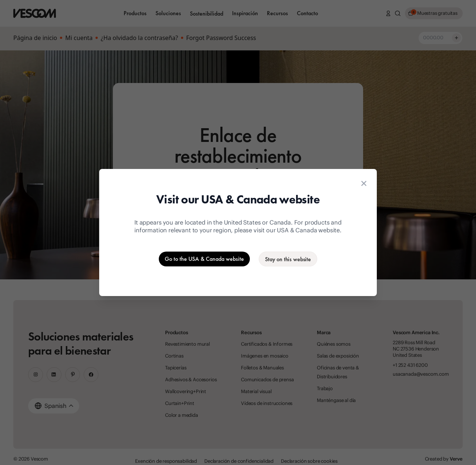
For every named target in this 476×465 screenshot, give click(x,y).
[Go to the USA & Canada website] (204, 259)
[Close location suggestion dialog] (364, 183)
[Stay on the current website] (288, 259)
